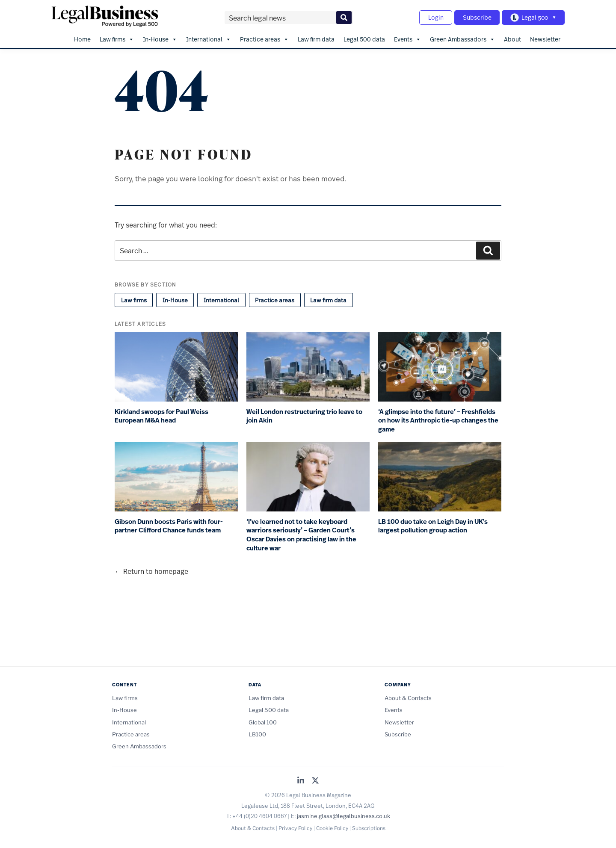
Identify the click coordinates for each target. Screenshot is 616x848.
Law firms (117, 39)
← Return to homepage (151, 571)
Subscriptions (369, 828)
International (209, 39)
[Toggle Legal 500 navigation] (533, 18)
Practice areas (264, 39)
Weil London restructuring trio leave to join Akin (304, 416)
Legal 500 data (364, 39)
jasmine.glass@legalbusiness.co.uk (344, 816)
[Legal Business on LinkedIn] (301, 781)
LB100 (257, 734)
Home (82, 39)
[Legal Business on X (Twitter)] (315, 781)
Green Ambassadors (462, 39)
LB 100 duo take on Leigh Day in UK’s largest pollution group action (433, 526)
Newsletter (545, 39)
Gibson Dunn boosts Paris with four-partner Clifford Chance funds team (169, 526)
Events (407, 39)
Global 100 (263, 722)
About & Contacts (408, 697)
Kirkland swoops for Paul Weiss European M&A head (161, 416)
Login (435, 17)
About (512, 39)
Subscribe (476, 17)
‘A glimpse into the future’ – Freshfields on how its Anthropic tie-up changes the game (438, 420)
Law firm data (316, 39)
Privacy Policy (295, 828)
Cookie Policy (332, 828)
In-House (160, 39)
